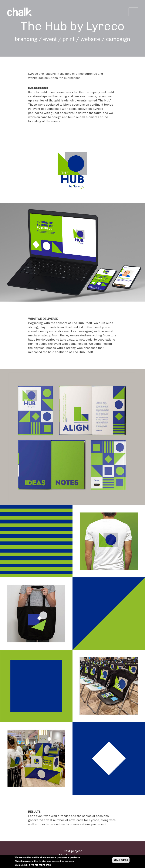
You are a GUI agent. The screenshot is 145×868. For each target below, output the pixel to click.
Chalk (19, 12)
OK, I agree (121, 860)
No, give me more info (37, 865)
